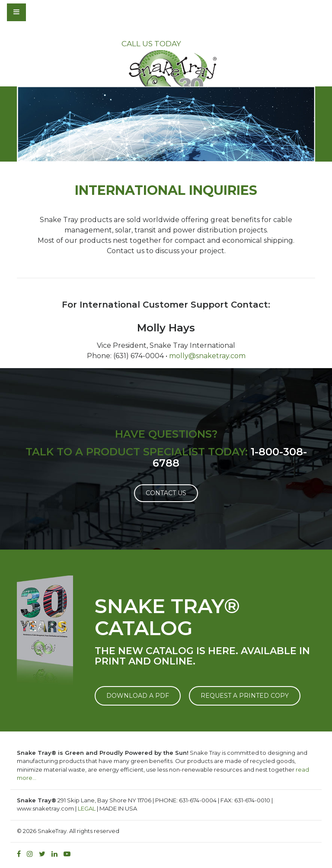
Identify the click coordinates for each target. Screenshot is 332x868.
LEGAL (87, 808)
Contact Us (166, 493)
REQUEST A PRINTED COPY (245, 696)
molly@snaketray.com (207, 356)
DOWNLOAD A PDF (138, 696)
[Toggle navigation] (40, 12)
